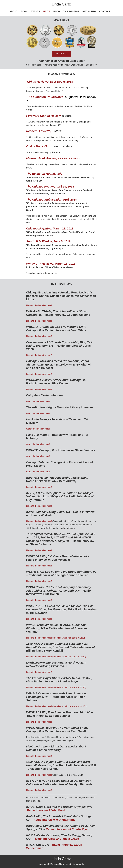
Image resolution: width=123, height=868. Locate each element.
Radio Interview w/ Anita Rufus (55, 820)
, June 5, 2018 (49, 241)
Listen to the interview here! (39, 305)
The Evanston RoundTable (44, 174)
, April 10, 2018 (50, 187)
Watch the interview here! (38, 401)
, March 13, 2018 (51, 264)
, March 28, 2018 (50, 228)
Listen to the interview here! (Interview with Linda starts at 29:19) (56, 657)
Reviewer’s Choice (69, 159)
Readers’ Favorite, (39, 131)
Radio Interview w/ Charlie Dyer (67, 829)
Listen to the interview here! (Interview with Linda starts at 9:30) (55, 638)
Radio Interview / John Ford (46, 810)
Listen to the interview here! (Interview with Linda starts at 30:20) (56, 687)
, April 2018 (51, 200)
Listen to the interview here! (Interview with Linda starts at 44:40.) (56, 706)
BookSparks (79, 864)
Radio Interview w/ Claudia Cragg (56, 839)
